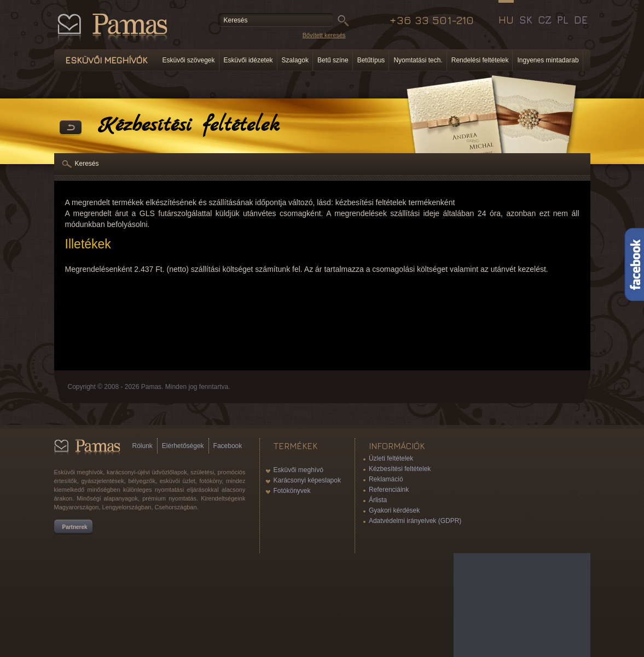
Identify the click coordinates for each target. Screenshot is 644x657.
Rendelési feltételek (480, 60)
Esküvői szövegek (189, 60)
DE (581, 20)
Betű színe (333, 60)
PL (563, 20)
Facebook (228, 446)
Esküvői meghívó (298, 470)
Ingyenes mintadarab (548, 60)
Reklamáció (386, 479)
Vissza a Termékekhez (71, 128)
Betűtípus (371, 60)
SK (526, 20)
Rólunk (143, 446)
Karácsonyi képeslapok (307, 480)
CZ (545, 20)
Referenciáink (389, 490)
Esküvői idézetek (248, 60)
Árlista (378, 500)
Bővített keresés (324, 35)
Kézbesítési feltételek (400, 469)
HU (506, 20)
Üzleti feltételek (391, 458)
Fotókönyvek (292, 491)
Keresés (87, 164)
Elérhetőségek (183, 446)
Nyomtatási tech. (418, 60)
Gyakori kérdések (394, 510)
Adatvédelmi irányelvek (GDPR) (415, 521)
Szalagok (295, 60)
